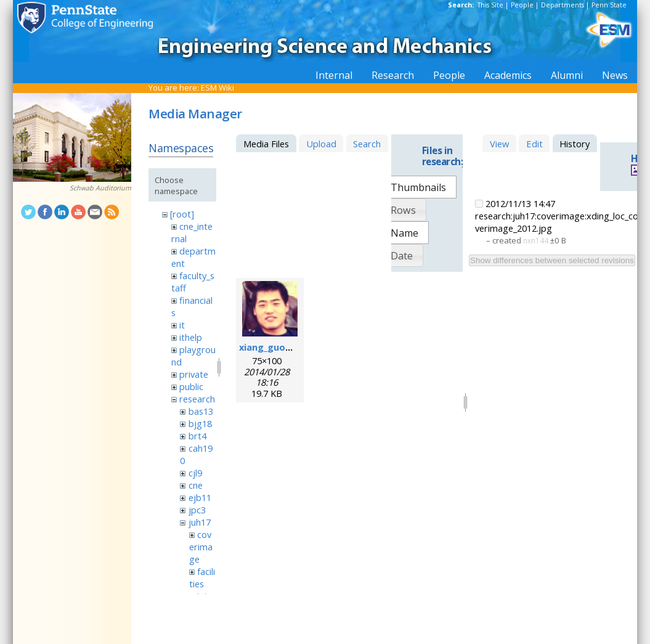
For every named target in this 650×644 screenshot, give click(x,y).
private (194, 374)
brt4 (197, 436)
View (499, 144)
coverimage (201, 547)
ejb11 (200, 497)
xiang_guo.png (272, 347)
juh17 (200, 522)
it (182, 325)
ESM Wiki (217, 88)
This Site (490, 5)
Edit (534, 144)
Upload (321, 144)
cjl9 (195, 473)
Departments (563, 5)
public (191, 386)
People (522, 5)
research (197, 399)
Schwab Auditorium (100, 188)
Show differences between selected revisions (552, 260)
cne (196, 485)
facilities (202, 577)
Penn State (609, 5)
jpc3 (197, 510)
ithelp (191, 337)
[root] (182, 214)
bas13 (201, 411)
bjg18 (200, 423)
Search (367, 144)
